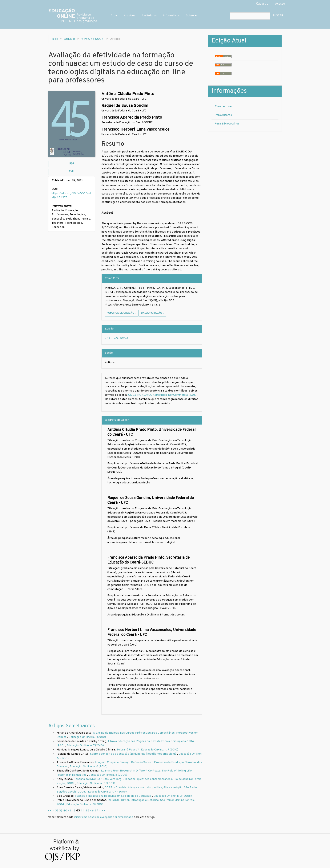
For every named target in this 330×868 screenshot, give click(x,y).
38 (57, 811)
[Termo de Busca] (250, 16)
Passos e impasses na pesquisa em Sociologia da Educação (114, 796)
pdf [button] (72, 164)
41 (69, 811)
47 (96, 811)
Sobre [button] (191, 16)
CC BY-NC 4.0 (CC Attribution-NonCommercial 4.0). (162, 395)
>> (103, 811)
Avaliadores (149, 16)
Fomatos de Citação (122, 313)
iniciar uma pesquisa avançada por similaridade (104, 817)
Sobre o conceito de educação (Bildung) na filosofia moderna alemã (134, 754)
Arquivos (130, 16)
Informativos (171, 16)
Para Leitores (224, 107)
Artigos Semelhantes (71, 726)
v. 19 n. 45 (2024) (93, 39)
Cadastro (262, 4)
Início (55, 39)
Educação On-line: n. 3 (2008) (173, 796)
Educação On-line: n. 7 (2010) (87, 737)
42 (73, 811)
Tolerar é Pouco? (128, 750)
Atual (114, 16)
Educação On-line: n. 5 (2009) (108, 775)
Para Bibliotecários (227, 124)
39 (61, 811)
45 (87, 811)
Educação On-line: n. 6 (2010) (88, 767)
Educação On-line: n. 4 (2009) (107, 792)
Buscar (278, 16)
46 (92, 811)
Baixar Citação (153, 313)
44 (82, 811)
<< (50, 811)
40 (65, 811)
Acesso (280, 4)
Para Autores (223, 115)
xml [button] (72, 172)
